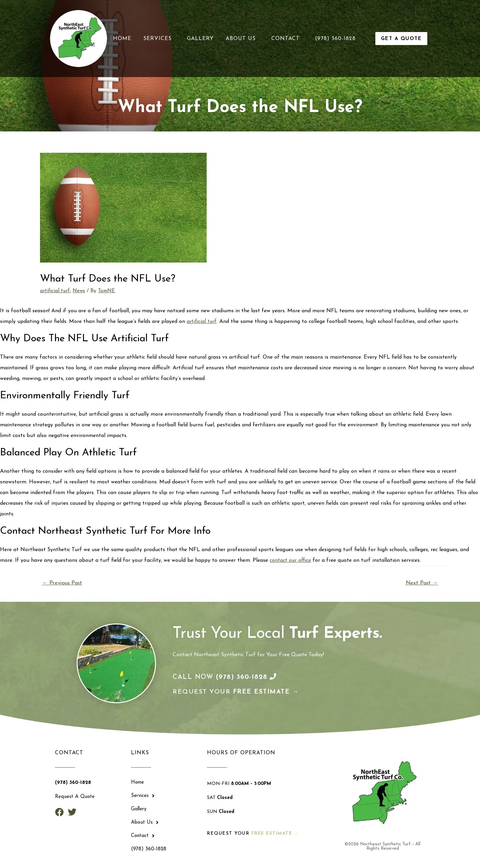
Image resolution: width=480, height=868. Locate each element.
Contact (287, 39)
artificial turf (55, 291)
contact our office (291, 560)
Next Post (421, 583)
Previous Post (63, 583)
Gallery (200, 39)
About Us (242, 39)
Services (159, 39)
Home (122, 39)
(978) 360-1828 (335, 39)
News (80, 291)
